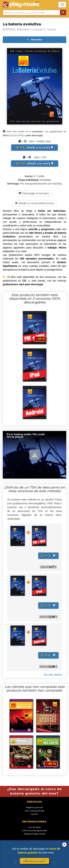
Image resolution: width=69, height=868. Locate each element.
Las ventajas (34, 827)
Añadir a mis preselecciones (34, 203)
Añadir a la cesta (34, 148)
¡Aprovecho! (34, 861)
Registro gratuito (34, 807)
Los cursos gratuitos (34, 811)
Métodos (35, 40)
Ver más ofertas (53, 675)
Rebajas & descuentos (34, 834)
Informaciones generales (34, 831)
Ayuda (34, 814)
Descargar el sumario (34, 193)
